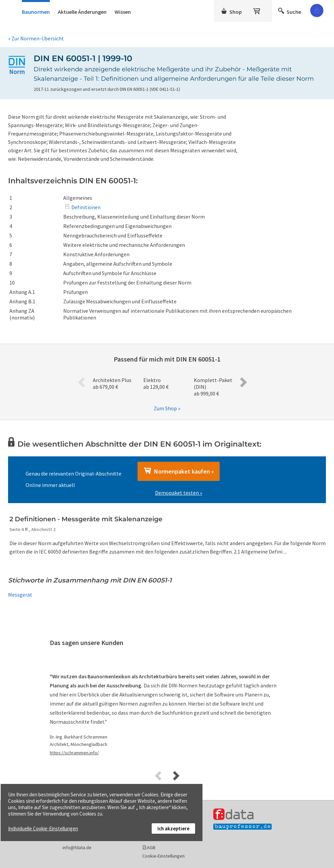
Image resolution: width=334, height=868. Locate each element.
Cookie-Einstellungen (163, 856)
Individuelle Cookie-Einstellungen (43, 828)
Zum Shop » (167, 408)
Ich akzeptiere (173, 828)
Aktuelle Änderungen (82, 12)
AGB (151, 847)
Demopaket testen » (179, 493)
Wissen (123, 12)
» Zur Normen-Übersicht (36, 38)
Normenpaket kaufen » (179, 471)
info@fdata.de (77, 847)
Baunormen (36, 12)
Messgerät (20, 595)
